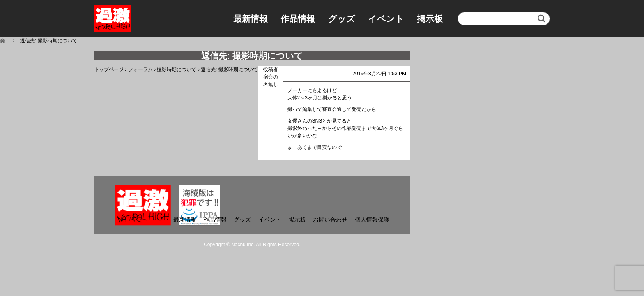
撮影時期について (177, 69)
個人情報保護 (372, 220)
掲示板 (430, 19)
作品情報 (298, 19)
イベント (386, 19)
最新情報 (251, 19)
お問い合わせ (330, 220)
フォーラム (140, 69)
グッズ (342, 19)
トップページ (109, 69)
